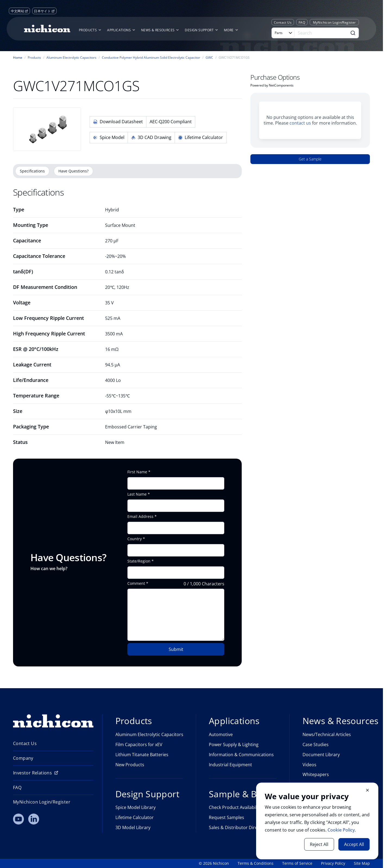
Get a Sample (310, 159)
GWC (209, 58)
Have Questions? (73, 171)
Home (18, 58)
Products (34, 58)
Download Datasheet (118, 122)
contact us (300, 123)
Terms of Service (297, 863)
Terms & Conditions (256, 863)
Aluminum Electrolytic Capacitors (71, 58)
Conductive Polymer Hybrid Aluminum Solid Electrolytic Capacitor (151, 58)
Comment (136, 583)
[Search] (322, 33)
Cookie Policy (341, 830)
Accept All (354, 844)
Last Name (137, 494)
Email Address (140, 517)
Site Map (362, 863)
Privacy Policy (333, 863)
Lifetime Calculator (201, 137)
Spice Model (109, 137)
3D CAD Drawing (151, 137)
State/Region (139, 561)
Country (135, 539)
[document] (317, 821)
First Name (137, 472)
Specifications (32, 171)
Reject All (319, 844)
